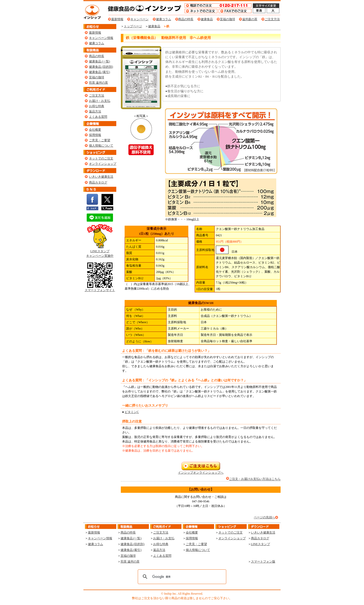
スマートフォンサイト (100, 288)
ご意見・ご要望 (100, 140)
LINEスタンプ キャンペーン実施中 (100, 252)
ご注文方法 (272, 19)
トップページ (133, 26)
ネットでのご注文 (101, 158)
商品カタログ (98, 182)
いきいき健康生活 (101, 177)
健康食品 (207, 19)
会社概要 (95, 130)
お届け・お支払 (100, 101)
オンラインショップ (103, 164)
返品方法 (95, 111)
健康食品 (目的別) (101, 67)
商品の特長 (186, 19)
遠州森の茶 (250, 19)
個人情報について (101, 146)
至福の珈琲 (227, 19)
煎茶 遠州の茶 (98, 83)
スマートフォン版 (263, 562)
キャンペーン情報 (101, 38)
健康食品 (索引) (99, 72)
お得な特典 (97, 106)
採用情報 (95, 135)
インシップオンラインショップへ (201, 471)
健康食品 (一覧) (99, 61)
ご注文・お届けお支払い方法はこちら (255, 479)
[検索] (181, 577)
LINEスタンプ (260, 544)
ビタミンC (132, 412)
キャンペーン (140, 19)
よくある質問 (98, 117)
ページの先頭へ (264, 517)
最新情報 (117, 19)
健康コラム (164, 19)
